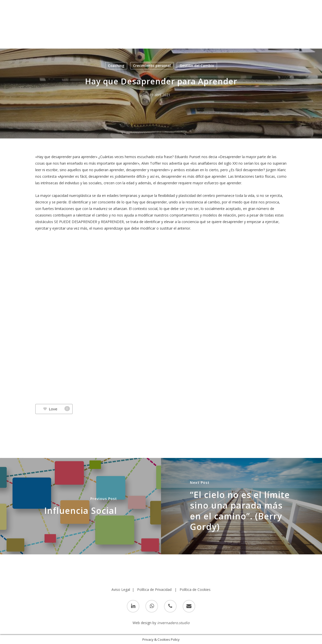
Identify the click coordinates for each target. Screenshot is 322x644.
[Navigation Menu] (311, 10)
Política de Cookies (195, 589)
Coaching (116, 66)
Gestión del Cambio (197, 66)
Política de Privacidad (154, 589)
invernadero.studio (173, 623)
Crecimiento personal (152, 66)
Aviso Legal (121, 589)
